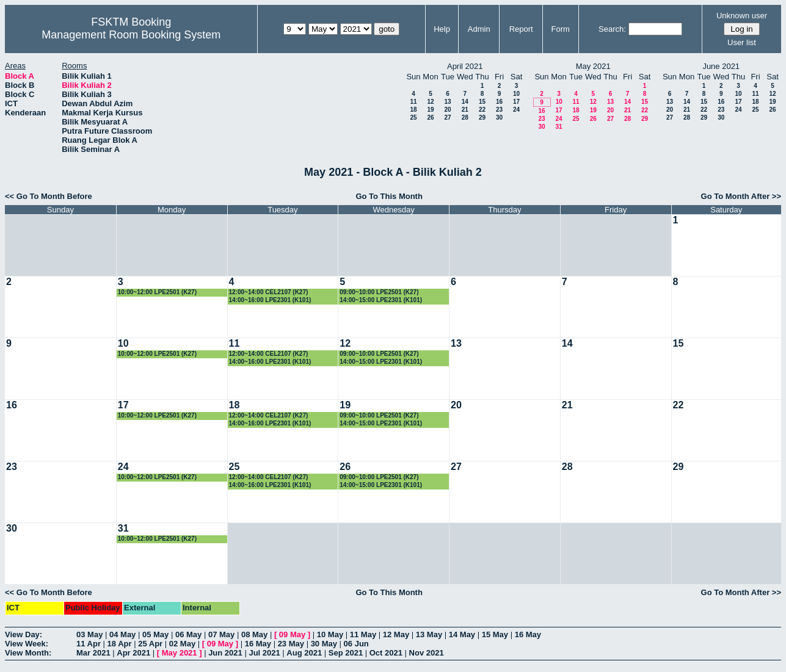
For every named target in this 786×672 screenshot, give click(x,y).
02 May (182, 644)
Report (521, 29)
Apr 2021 (133, 653)
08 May (254, 634)
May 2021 (180, 653)
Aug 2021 (304, 653)
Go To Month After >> (741, 196)
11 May (363, 634)
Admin (479, 29)
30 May (324, 644)
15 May (495, 634)
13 (447, 102)
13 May (429, 634)
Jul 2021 (264, 653)
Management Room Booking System (131, 35)
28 (465, 117)
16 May (528, 634)
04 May (122, 634)
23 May (291, 644)
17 (516, 102)
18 (413, 110)
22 (482, 110)
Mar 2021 (93, 653)
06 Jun (356, 644)
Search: (612, 29)
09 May (292, 634)
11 (413, 102)
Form (561, 29)
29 (482, 117)
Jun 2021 (225, 653)
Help (442, 29)
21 (465, 110)
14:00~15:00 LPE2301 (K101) (381, 300)
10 (516, 94)
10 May (330, 634)
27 (447, 117)
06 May (188, 634)
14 (465, 102)
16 (499, 102)
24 (516, 110)
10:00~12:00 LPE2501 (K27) (157, 292)
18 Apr (120, 644)
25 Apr (150, 644)
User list (742, 42)
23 (499, 110)
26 (430, 117)
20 (447, 110)
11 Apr (89, 644)
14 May (462, 634)
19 (430, 110)
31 (559, 127)
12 (430, 102)
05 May (155, 634)
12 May (396, 634)
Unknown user (742, 16)
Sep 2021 (346, 653)
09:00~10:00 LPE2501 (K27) (379, 292)
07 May (221, 634)
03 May (89, 634)
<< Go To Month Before (49, 196)
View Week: (27, 644)
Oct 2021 (386, 653)
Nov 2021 (427, 653)
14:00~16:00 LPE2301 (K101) (270, 300)
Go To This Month (389, 196)
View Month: (28, 653)
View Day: (24, 634)
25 (413, 117)
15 (482, 102)
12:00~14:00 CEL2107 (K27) (269, 292)
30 (499, 117)
